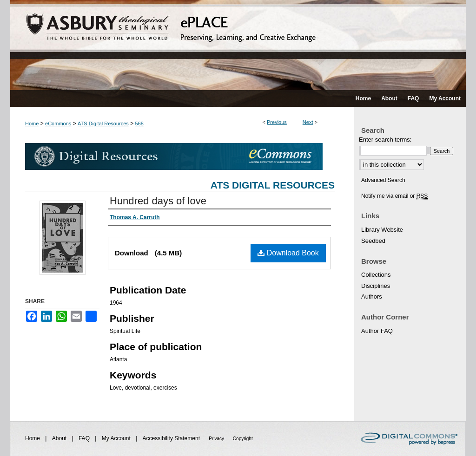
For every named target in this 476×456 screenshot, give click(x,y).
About (60, 438)
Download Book (288, 253)
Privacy (217, 439)
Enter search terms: (385, 140)
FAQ (85, 438)
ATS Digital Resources (103, 124)
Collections (376, 275)
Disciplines (376, 286)
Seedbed (373, 241)
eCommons (58, 124)
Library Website (382, 230)
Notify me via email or (394, 196)
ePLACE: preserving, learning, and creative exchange (238, 45)
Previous (277, 122)
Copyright (243, 439)
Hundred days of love (158, 201)
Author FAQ (377, 331)
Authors (372, 296)
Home (32, 124)
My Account (117, 438)
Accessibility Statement (172, 438)
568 (139, 124)
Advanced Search (383, 180)
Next (308, 122)
